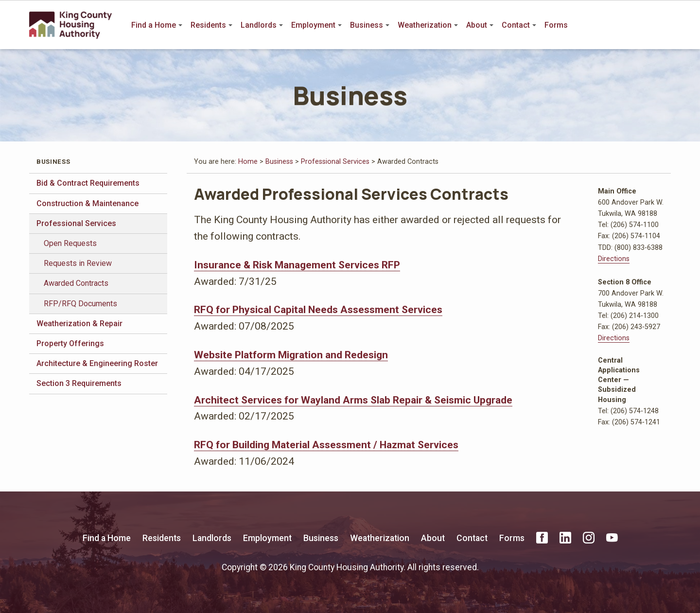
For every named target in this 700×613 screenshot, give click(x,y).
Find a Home (157, 25)
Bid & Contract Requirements (88, 183)
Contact (519, 25)
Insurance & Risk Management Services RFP (297, 265)
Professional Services (76, 223)
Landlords (262, 25)
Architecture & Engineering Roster (97, 363)
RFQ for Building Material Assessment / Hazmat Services (326, 445)
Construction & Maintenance (87, 203)
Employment (316, 25)
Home (248, 162)
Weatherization (428, 25)
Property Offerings (70, 343)
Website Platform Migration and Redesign (291, 355)
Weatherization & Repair (79, 324)
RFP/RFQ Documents (80, 304)
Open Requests (70, 243)
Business (370, 25)
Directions (614, 259)
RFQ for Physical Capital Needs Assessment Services (318, 309)
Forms (556, 25)
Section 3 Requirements (79, 383)
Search (664, 25)
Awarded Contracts (76, 283)
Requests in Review (78, 263)
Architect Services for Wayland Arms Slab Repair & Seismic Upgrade (353, 400)
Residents (211, 25)
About (480, 25)
